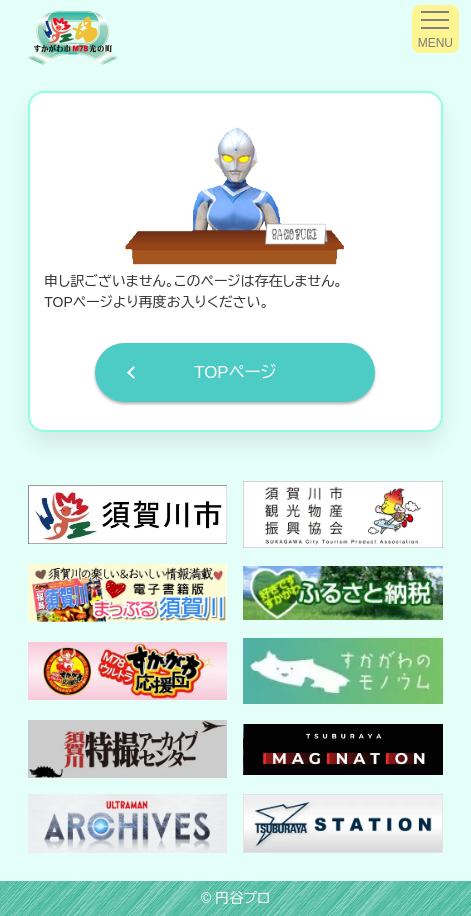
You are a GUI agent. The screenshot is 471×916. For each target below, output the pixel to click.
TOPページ (235, 372)
